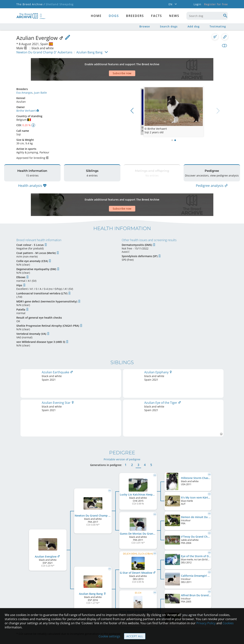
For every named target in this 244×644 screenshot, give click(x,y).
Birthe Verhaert (28, 97)
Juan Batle (40, 79)
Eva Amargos (24, 79)
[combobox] (207, 16)
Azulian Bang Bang (89, 52)
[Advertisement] (108, 63)
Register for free (216, 4)
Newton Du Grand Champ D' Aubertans (44, 52)
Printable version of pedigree (122, 405)
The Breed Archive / (31, 4)
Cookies (228, 623)
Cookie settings (109, 636)
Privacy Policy (206, 623)
